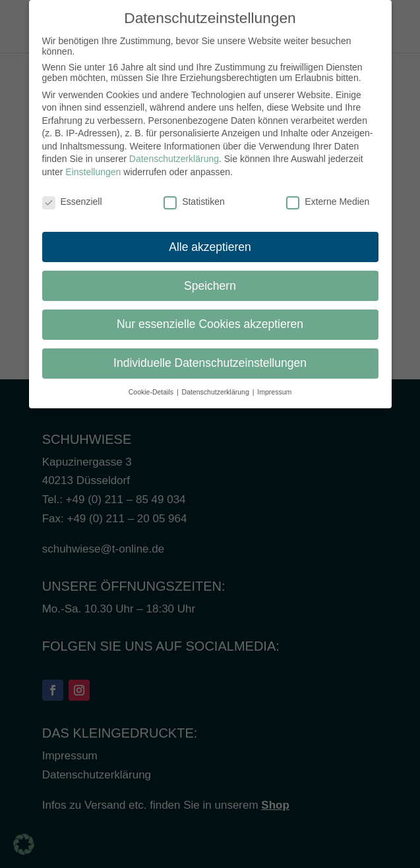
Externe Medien (328, 195)
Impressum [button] (274, 385)
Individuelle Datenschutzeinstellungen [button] (210, 356)
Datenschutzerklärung (174, 152)
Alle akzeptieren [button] (210, 240)
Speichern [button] (210, 279)
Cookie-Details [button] (152, 385)
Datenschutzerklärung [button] (217, 385)
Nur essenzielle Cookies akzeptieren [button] (210, 317)
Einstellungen (93, 165)
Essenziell (72, 195)
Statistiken (194, 195)
